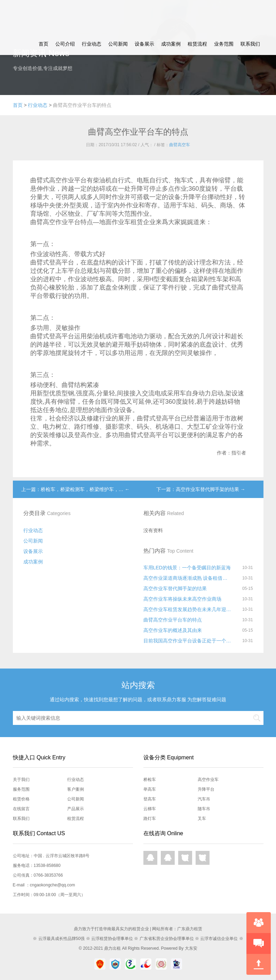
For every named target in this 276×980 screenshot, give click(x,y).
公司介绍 (65, 44)
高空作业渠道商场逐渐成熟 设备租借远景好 (187, 578)
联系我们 (250, 44)
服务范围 (21, 789)
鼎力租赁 (34, 16)
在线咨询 (259, 923)
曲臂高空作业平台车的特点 (173, 620)
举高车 (150, 789)
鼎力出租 (112, 948)
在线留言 (21, 809)
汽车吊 (204, 799)
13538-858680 (47, 866)
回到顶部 (259, 964)
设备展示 (144, 44)
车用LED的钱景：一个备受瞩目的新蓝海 (187, 568)
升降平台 (206, 789)
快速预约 (259, 943)
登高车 (150, 799)
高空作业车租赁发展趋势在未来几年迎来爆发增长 (187, 609)
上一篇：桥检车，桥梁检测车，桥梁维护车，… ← (76, 489)
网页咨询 (185, 858)
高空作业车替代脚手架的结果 (175, 588)
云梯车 (150, 809)
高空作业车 (208, 780)
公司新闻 (118, 44)
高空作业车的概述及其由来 (173, 630)
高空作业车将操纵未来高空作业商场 (182, 599)
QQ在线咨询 (150, 858)
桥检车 (150, 780)
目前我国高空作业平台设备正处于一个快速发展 (187, 641)
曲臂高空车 (180, 145)
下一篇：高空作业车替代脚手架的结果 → (201, 489)
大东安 (191, 948)
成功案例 (171, 44)
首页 (44, 44)
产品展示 (76, 809)
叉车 (202, 819)
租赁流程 (197, 44)
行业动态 (92, 44)
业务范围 (224, 44)
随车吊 (204, 809)
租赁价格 (21, 799)
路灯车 (150, 819)
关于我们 (21, 780)
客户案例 (76, 789)
